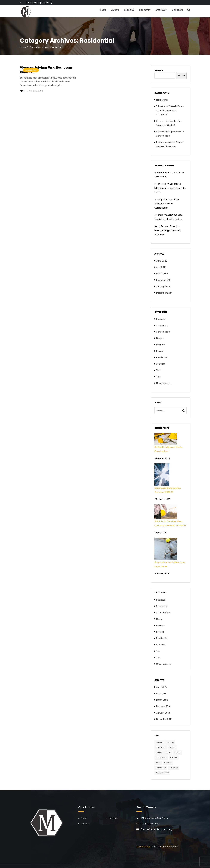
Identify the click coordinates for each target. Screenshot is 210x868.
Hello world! (162, 100)
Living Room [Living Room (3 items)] (161, 757)
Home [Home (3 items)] (168, 752)
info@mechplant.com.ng (41, 2)
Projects (145, 10)
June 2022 (162, 261)
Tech (159, 370)
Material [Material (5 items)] (174, 757)
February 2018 (163, 280)
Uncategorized (164, 383)
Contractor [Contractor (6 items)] (161, 747)
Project (160, 351)
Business (161, 319)
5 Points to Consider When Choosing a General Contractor (170, 110)
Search (159, 71)
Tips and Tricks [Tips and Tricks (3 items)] (162, 773)
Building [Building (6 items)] (170, 742)
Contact (161, 10)
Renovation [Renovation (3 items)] (161, 768)
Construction (163, 332)
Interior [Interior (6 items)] (178, 752)
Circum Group (143, 847)
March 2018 (162, 274)
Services (129, 10)
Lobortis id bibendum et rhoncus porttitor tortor (170, 188)
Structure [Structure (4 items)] (174, 768)
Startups (161, 364)
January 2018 (163, 286)
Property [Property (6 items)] (168, 762)
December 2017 (164, 293)
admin (23, 91)
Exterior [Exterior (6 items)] (172, 747)
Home (103, 10)
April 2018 (161, 267)
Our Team (177, 10)
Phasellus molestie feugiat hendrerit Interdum (168, 230)
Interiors (160, 345)
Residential (31, 70)
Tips (158, 377)
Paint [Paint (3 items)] (158, 762)
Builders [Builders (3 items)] (160, 742)
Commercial (162, 325)
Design (160, 338)
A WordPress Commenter (167, 173)
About (115, 10)
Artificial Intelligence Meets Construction (167, 204)
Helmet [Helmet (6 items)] (159, 752)
